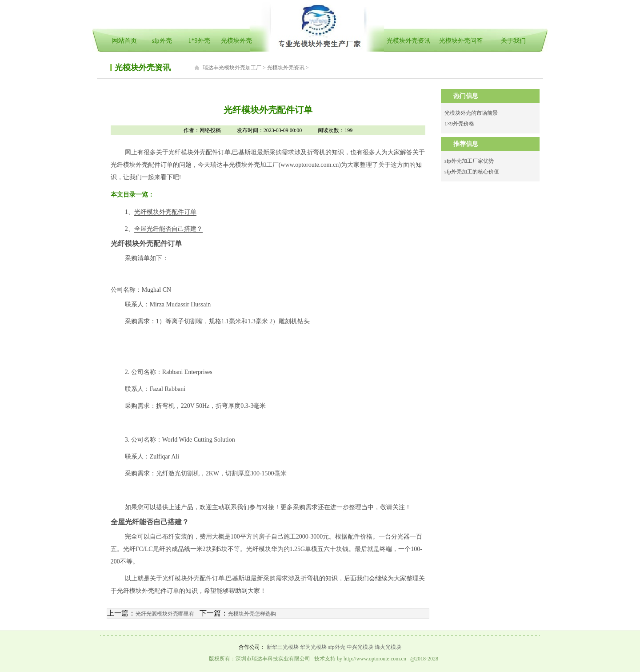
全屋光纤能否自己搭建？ (168, 229)
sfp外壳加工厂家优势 (469, 161)
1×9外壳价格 (459, 124)
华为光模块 (313, 647)
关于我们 (513, 41)
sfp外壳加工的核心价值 (472, 172)
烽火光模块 (388, 647)
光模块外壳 (236, 41)
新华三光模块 (283, 647)
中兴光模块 (360, 647)
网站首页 (124, 41)
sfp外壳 (162, 41)
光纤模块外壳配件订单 (165, 212)
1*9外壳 (199, 41)
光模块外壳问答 (461, 41)
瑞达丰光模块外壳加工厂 (232, 68)
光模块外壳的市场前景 (471, 113)
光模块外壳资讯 (408, 41)
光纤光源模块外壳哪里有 (165, 614)
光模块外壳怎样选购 (252, 614)
